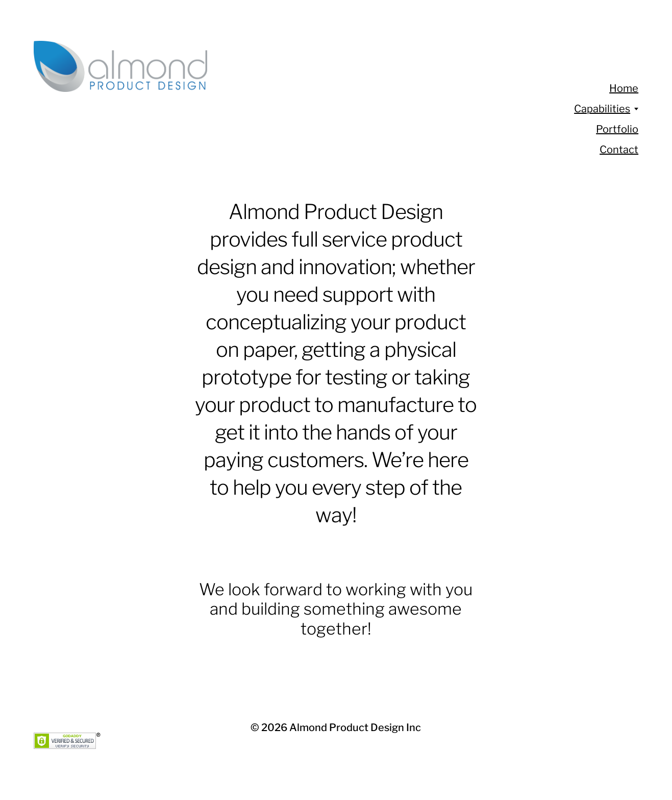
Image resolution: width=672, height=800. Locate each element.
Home (624, 88)
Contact (619, 150)
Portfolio (617, 129)
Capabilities (602, 109)
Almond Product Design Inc (355, 728)
